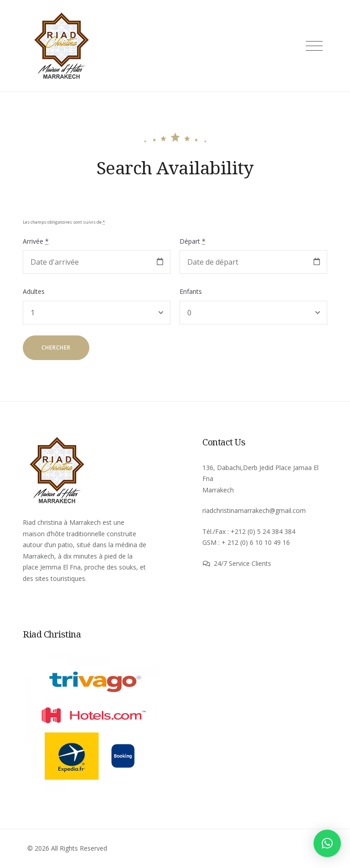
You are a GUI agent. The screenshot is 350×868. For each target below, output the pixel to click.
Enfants (191, 291)
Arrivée (36, 241)
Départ (193, 241)
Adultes (34, 291)
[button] (327, 843)
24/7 (221, 563)
